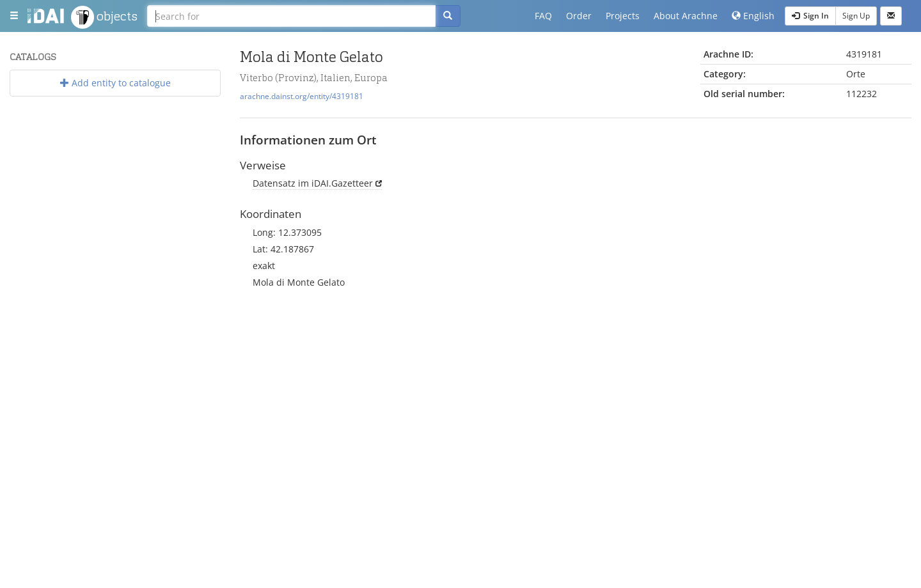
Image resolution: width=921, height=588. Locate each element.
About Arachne (686, 16)
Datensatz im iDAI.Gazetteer (313, 183)
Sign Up (856, 16)
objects (104, 17)
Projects (623, 16)
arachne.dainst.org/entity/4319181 (302, 96)
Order (579, 16)
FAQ (543, 16)
